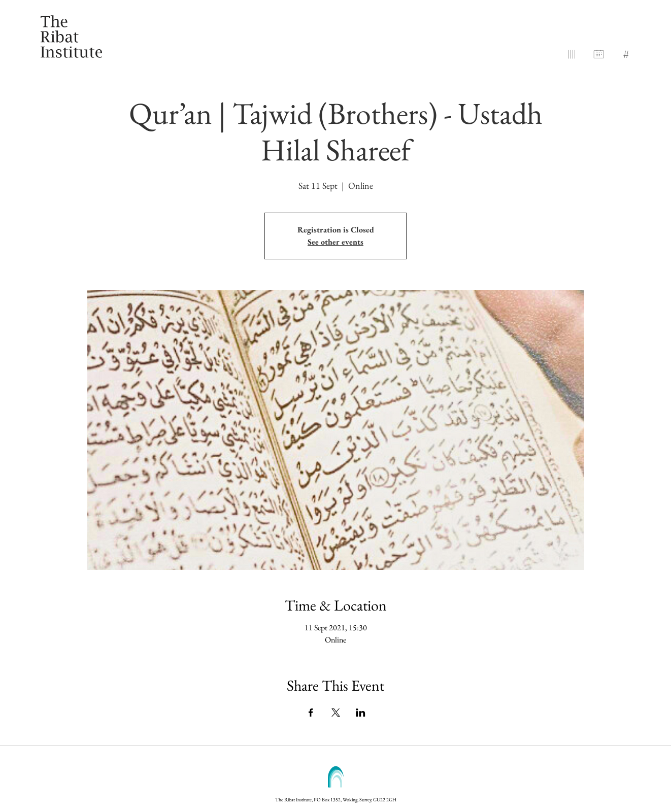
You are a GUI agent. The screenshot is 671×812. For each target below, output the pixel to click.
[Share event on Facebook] (311, 713)
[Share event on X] (336, 713)
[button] (626, 53)
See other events (335, 242)
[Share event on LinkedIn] (361, 713)
